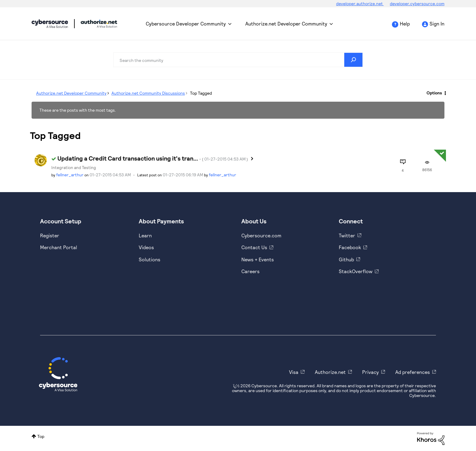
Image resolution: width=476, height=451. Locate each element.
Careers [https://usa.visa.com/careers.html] (250, 271)
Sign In (437, 24)
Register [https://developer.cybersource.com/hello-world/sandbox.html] (50, 235)
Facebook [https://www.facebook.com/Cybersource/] (350, 247)
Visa (294, 372)
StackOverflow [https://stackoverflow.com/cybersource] (356, 271)
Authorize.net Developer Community (286, 24)
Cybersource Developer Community (50, 24)
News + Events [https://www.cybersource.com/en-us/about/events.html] (258, 259)
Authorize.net (330, 372)
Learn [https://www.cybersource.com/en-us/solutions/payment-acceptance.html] (145, 235)
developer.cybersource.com (417, 3)
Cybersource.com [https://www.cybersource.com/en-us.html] (261, 235)
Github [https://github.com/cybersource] (346, 259)
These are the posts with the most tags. (78, 110)
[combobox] (238, 60)
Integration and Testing (74, 167)
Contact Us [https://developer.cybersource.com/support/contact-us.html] (254, 247)
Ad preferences (413, 372)
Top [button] (41, 436)
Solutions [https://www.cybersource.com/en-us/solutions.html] (150, 259)
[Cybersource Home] (58, 374)
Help (405, 24)
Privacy (371, 372)
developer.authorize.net (360, 3)
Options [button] (434, 93)
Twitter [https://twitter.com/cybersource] (347, 235)
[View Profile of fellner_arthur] (70, 175)
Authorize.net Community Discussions (148, 93)
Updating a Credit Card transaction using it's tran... (153, 158)
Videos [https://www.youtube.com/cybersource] (146, 247)
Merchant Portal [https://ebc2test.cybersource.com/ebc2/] (59, 247)
